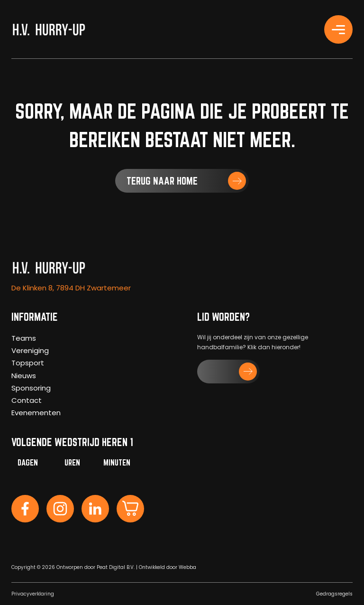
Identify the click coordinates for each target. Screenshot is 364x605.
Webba (187, 567)
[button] (182, 181)
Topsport (28, 363)
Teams (24, 338)
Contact (27, 400)
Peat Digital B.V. (116, 567)
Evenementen (36, 413)
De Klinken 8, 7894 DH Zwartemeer (71, 288)
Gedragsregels (334, 594)
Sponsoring (31, 388)
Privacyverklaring (33, 594)
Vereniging (30, 350)
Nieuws (24, 376)
